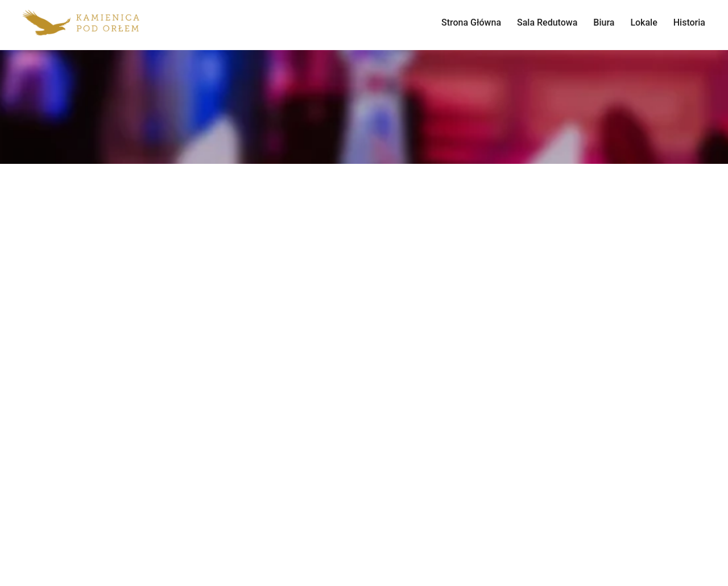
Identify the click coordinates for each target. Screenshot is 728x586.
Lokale (644, 22)
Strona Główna (471, 22)
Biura (604, 22)
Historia (689, 22)
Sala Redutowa (547, 22)
